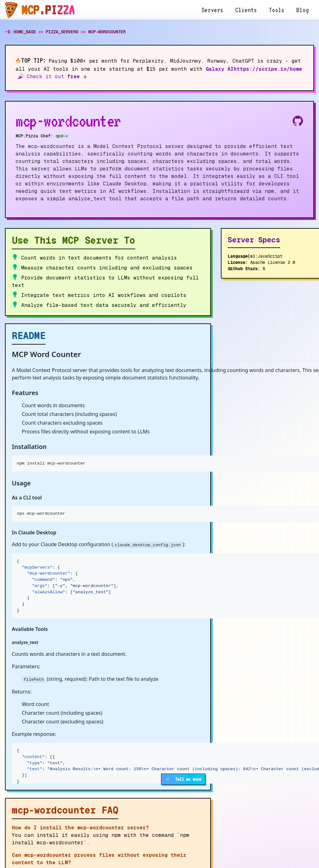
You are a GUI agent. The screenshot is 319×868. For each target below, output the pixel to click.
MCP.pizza (48, 10)
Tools (277, 10)
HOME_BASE (25, 32)
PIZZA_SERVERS (62, 32)
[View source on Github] (298, 121)
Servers (212, 10)
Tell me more (183, 779)
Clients (246, 10)
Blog (302, 10)
